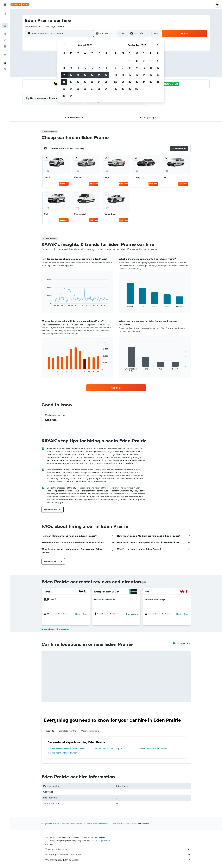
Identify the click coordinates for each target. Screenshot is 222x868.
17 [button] (71, 82)
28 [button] (99, 89)
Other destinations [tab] (90, 731)
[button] (5, 5)
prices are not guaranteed (100, 841)
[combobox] (33, 26)
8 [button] (106, 68)
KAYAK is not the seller (118, 849)
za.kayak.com (47, 824)
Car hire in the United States (97, 824)
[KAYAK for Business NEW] (5, 46)
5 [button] (85, 68)
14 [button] (99, 75)
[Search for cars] (5, 26)
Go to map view (182, 643)
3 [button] (71, 68)
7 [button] (99, 68)
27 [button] (92, 89)
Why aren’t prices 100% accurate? (118, 860)
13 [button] (92, 75)
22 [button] (106, 82)
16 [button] (64, 82)
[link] (116, 388)
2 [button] (64, 68)
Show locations (81, 614)
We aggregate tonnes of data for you (118, 855)
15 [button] (106, 75)
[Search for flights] (5, 13)
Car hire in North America (72, 824)
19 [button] (85, 82)
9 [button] (64, 75)
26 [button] (85, 89)
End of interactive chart (45, 304)
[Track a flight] (5, 40)
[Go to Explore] (5, 34)
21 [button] (99, 82)
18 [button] (78, 82)
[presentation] (145, 582)
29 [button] (106, 89)
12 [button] (85, 75)
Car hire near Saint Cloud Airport (63, 753)
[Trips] (5, 55)
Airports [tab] (50, 731)
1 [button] (106, 61)
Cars (57, 824)
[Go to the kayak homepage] (20, 5)
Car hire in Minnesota (120, 824)
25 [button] (78, 89)
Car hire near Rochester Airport (108, 749)
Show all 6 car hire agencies (55, 629)
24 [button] (71, 89)
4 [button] (78, 68)
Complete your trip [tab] (68, 731)
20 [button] (92, 82)
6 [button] (92, 68)
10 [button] (71, 75)
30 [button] (64, 96)
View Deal (64, 184)
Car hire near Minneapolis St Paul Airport (66, 749)
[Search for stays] (5, 20)
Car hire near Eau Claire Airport (153, 749)
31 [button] (71, 96)
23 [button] (64, 89)
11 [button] (78, 75)
